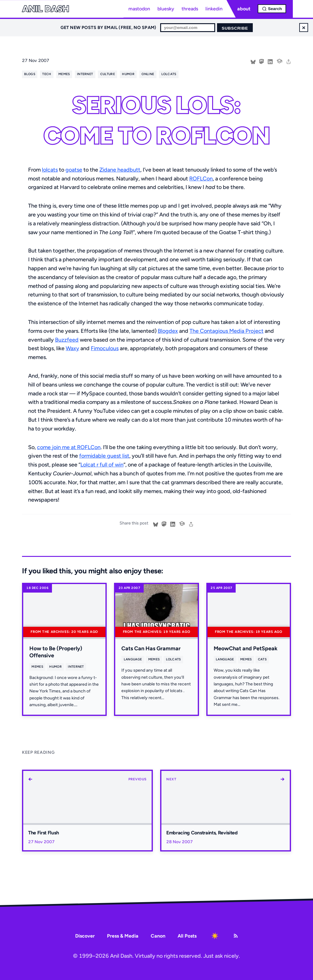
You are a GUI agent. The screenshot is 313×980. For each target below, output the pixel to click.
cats (262, 659)
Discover (85, 936)
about (244, 9)
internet (85, 74)
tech (47, 74)
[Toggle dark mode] (215, 936)
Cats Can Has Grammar (151, 648)
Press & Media (123, 936)
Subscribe (235, 28)
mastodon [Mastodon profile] (139, 9)
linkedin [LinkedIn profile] (214, 9)
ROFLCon (201, 179)
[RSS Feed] (236, 936)
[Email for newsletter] (188, 28)
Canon (158, 936)
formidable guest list (104, 456)
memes (64, 74)
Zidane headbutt (120, 170)
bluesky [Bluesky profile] (166, 9)
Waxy (72, 348)
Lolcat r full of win (102, 465)
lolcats (169, 74)
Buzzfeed (67, 340)
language (133, 659)
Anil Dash (45, 9)
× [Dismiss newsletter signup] (304, 27)
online (148, 74)
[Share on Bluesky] (253, 61)
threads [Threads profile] (190, 9)
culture (108, 74)
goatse (74, 170)
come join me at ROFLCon (69, 447)
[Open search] (272, 9)
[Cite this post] (279, 60)
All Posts (187, 936)
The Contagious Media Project (226, 331)
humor (128, 74)
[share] (289, 61)
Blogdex (168, 331)
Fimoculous (105, 348)
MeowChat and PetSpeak (246, 648)
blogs (30, 74)
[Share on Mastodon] (262, 61)
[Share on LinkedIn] (270, 61)
